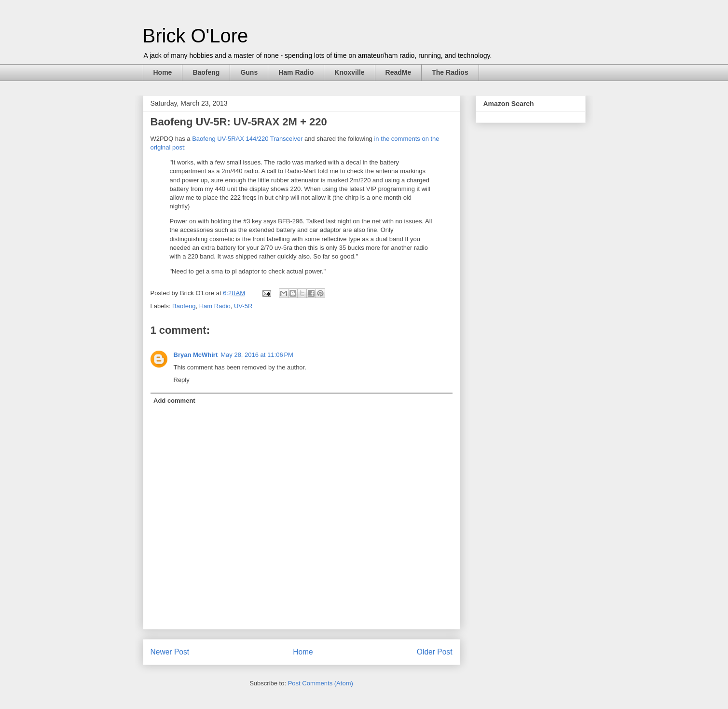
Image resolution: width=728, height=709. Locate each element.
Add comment (174, 401)
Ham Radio (296, 72)
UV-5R (243, 306)
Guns (249, 72)
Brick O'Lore (196, 36)
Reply (182, 380)
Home (163, 72)
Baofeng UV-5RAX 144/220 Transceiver (247, 139)
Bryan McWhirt (196, 355)
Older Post (435, 652)
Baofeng (206, 72)
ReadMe (398, 72)
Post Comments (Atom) (321, 683)
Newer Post (170, 652)
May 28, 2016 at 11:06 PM (257, 355)
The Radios (450, 72)
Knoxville (349, 72)
